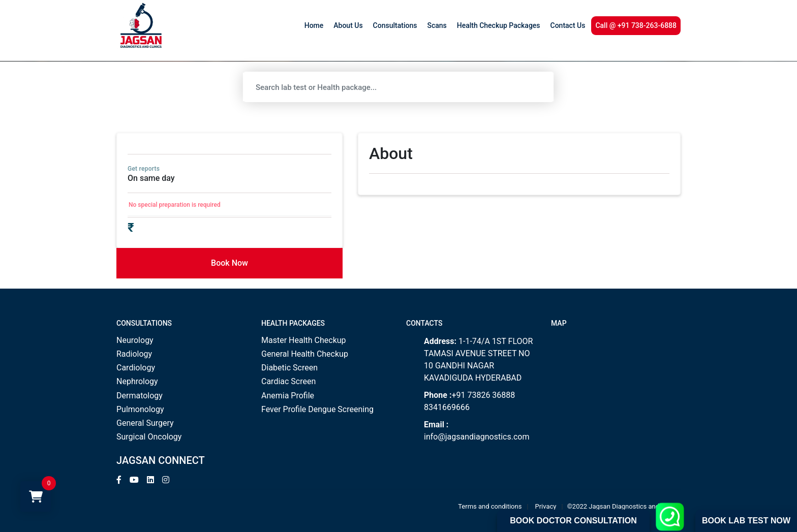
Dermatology (140, 396)
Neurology (135, 340)
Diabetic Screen (289, 368)
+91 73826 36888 (483, 395)
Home (314, 25)
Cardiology (136, 368)
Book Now (229, 263)
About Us (348, 25)
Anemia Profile (288, 396)
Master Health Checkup (304, 340)
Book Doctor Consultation (573, 521)
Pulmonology (140, 409)
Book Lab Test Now (746, 521)
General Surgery (145, 423)
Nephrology (137, 381)
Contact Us (568, 25)
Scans (437, 25)
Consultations (395, 25)
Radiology (134, 354)
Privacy (546, 506)
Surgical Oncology (149, 437)
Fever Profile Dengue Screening (317, 409)
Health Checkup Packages (499, 25)
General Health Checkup (305, 354)
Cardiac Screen (288, 381)
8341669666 (447, 407)
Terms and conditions (490, 506)
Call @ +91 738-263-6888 (636, 25)
